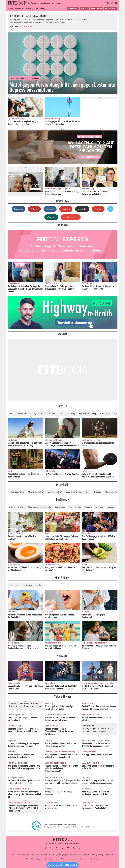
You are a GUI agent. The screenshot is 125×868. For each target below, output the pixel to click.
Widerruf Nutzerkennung (70, 859)
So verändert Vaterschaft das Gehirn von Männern (99, 647)
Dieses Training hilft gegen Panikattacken (93, 616)
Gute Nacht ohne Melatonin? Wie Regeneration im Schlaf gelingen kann (25, 705)
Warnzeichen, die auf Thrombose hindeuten (58, 793)
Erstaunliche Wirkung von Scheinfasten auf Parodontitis (24, 719)
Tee (70, 507)
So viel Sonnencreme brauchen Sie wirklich (97, 719)
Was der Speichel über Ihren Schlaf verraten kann (60, 616)
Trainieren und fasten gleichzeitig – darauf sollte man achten (23, 123)
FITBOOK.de (27, 27)
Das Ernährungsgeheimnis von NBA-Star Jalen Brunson (99, 538)
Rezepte (110, 507)
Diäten (12, 507)
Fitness (10, 9)
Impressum (109, 855)
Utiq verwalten (54, 859)
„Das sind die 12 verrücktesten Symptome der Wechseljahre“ (95, 807)
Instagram (19, 209)
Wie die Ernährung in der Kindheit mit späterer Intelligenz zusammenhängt (98, 782)
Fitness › (62, 406)
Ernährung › (62, 499)
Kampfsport (105, 414)
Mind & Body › (63, 578)
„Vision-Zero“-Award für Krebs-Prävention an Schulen (95, 193)
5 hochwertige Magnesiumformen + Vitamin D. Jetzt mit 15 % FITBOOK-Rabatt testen (24, 808)
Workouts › (62, 656)
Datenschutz (74, 855)
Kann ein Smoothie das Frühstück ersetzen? (22, 538)
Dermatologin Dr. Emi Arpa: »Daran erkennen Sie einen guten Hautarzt (60, 287)
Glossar (26, 855)
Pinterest (34, 209)
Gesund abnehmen (74, 492)
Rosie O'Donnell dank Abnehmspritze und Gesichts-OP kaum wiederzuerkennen (99, 708)
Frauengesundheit (96, 8)
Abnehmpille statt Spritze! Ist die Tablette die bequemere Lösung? (96, 745)
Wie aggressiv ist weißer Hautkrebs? (98, 754)
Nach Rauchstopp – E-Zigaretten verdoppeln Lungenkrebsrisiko (96, 793)
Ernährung (30, 9)
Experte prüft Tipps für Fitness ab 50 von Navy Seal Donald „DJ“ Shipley (25, 444)
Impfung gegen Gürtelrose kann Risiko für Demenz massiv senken (62, 123)
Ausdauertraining (68, 414)
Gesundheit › (62, 484)
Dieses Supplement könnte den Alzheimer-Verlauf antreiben (21, 756)
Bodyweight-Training (88, 414)
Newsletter (82, 209)
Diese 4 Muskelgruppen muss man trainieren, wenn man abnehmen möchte (62, 444)
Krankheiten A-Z (73, 8)
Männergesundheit (36, 492)
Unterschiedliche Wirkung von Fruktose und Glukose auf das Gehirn (61, 538)
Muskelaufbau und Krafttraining (22, 414)
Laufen (42, 414)
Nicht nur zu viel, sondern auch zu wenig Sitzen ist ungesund (62, 193)
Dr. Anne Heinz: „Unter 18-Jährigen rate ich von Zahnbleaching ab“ (99, 287)
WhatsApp (51, 217)
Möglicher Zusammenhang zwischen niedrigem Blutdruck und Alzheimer (23, 730)
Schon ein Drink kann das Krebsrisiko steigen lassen (61, 807)
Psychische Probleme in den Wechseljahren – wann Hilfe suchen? (23, 647)
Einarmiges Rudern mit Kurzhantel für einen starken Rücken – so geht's (61, 687)
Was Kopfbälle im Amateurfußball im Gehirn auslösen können (60, 745)
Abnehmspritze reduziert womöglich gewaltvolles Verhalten (60, 708)
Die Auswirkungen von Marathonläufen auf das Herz (98, 767)
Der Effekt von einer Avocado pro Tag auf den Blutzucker (99, 569)
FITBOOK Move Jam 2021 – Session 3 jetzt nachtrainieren (98, 687)
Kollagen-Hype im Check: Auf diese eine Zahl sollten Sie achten (99, 730)
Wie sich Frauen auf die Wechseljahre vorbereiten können (61, 647)
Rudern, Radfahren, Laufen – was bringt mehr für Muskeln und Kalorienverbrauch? (61, 768)
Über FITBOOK (17, 855)
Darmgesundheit (55, 492)
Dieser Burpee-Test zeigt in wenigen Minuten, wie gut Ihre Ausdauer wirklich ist (24, 794)
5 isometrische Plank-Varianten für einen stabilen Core (25, 687)
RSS (81, 855)
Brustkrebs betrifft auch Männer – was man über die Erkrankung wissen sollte (24, 767)
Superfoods (60, 507)
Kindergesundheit (111, 8)
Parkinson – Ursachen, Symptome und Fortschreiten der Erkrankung (24, 782)
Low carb (99, 507)
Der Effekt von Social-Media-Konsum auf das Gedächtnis (25, 616)
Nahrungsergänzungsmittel (40, 507)
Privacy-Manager (98, 855)
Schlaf (39, 585)
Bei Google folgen (71, 217)
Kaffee (78, 507)
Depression (28, 585)
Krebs (88, 492)
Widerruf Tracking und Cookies (37, 859)
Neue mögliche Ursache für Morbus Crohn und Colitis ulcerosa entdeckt (62, 756)
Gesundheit (19, 9)
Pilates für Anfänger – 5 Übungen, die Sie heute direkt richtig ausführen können (62, 782)
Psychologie (14, 585)
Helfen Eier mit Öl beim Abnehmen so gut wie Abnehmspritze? (25, 569)
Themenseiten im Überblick (40, 855)
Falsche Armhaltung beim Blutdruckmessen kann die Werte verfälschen (59, 731)
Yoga (116, 414)
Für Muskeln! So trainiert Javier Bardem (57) (62, 475)
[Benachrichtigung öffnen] (112, 3)
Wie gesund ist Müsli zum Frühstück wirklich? (60, 569)
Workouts (84, 8)
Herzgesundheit (112, 492)
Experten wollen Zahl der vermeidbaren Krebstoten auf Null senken (61, 719)
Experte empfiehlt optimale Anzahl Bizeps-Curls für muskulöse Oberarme (98, 475)
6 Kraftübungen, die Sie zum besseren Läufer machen (98, 444)
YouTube (98, 209)
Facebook (50, 209)
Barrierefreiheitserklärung (90, 859)
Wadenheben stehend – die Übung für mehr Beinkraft (23, 475)
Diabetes (98, 492)
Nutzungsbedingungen (60, 855)
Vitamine (88, 507)
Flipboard (66, 209)
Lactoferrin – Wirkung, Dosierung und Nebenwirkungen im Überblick (23, 745)
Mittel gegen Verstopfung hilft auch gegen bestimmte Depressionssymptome (62, 87)
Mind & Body (40, 9)
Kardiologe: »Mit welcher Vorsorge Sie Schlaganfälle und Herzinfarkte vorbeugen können (25, 289)
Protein (21, 507)
